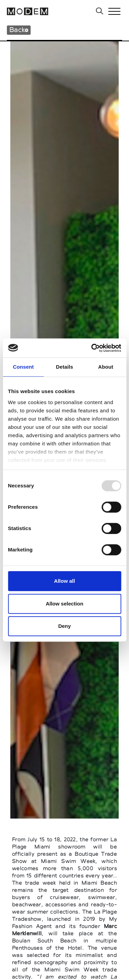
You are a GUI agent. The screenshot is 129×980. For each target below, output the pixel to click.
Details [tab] (65, 367)
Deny (64, 626)
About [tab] (106, 367)
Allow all (64, 581)
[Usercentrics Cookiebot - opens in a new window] (92, 348)
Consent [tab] (23, 367)
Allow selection (64, 604)
